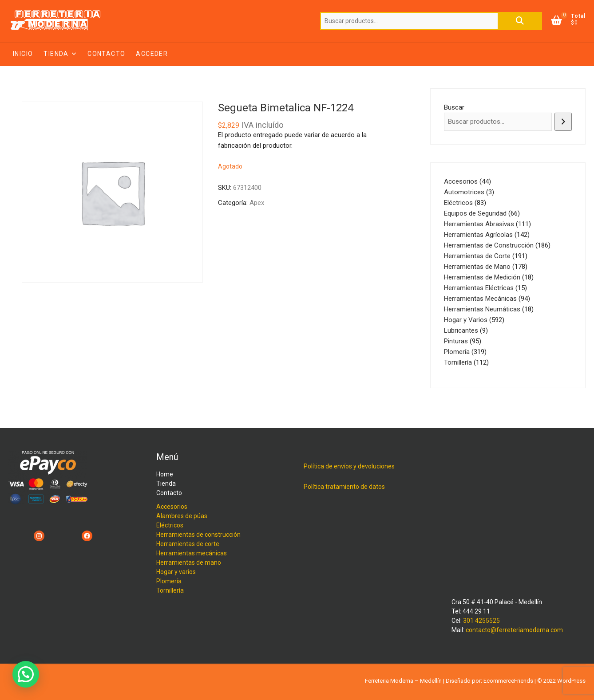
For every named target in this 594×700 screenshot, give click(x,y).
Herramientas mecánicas (192, 553)
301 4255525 (481, 621)
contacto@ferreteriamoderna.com (514, 630)
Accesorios (172, 507)
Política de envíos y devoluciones (349, 466)
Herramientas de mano (189, 562)
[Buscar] (563, 122)
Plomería (169, 581)
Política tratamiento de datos (344, 487)
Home (165, 474)
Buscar (520, 21)
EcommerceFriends (508, 681)
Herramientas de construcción (198, 535)
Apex (257, 203)
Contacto (106, 54)
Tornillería (170, 590)
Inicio (23, 54)
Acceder (152, 54)
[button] (26, 674)
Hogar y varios (176, 572)
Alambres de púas (182, 516)
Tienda (56, 54)
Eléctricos (170, 525)
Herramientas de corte (188, 544)
